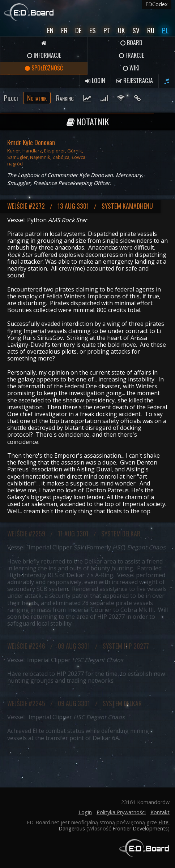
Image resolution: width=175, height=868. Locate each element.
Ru (151, 30)
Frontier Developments (140, 828)
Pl (165, 30)
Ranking (65, 98)
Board (131, 43)
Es (93, 30)
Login (95, 81)
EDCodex (157, 4)
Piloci (11, 98)
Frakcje (131, 55)
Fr (64, 30)
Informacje (44, 55)
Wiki (131, 68)
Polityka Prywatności (121, 812)
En (50, 30)
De (78, 30)
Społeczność (44, 68)
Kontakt (160, 812)
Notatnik (37, 98)
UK (121, 30)
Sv (136, 30)
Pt (107, 30)
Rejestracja (135, 81)
